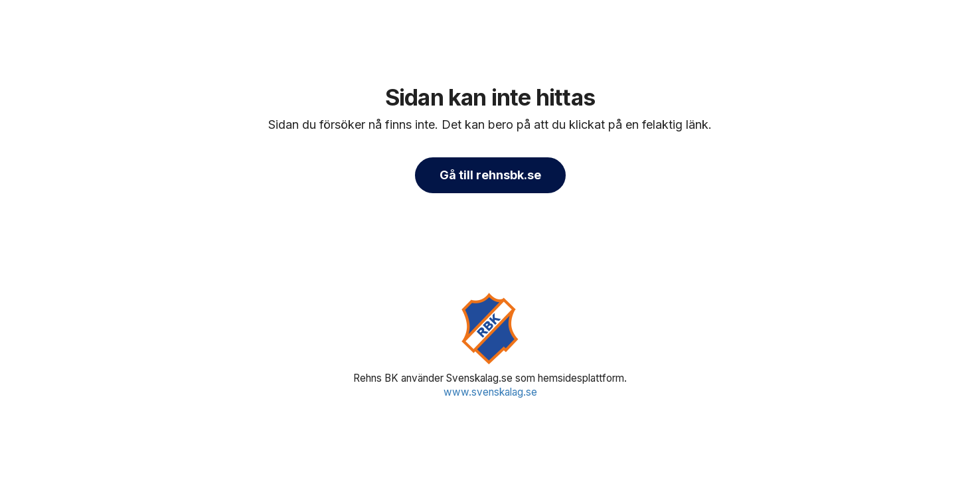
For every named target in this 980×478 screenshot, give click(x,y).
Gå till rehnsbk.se (490, 175)
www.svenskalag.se (490, 392)
